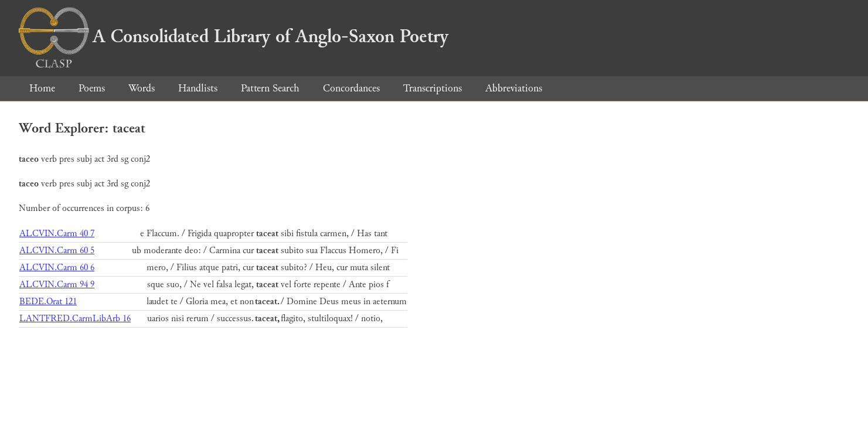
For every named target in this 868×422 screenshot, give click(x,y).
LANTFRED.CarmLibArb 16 (75, 319)
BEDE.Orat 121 (48, 302)
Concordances (351, 88)
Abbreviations (514, 88)
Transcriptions (433, 88)
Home (42, 88)
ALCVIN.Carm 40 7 (57, 234)
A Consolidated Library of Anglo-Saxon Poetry (234, 36)
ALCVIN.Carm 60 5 (57, 251)
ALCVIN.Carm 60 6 (57, 268)
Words (142, 88)
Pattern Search (270, 88)
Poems (92, 88)
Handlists (198, 88)
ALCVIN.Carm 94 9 (57, 285)
